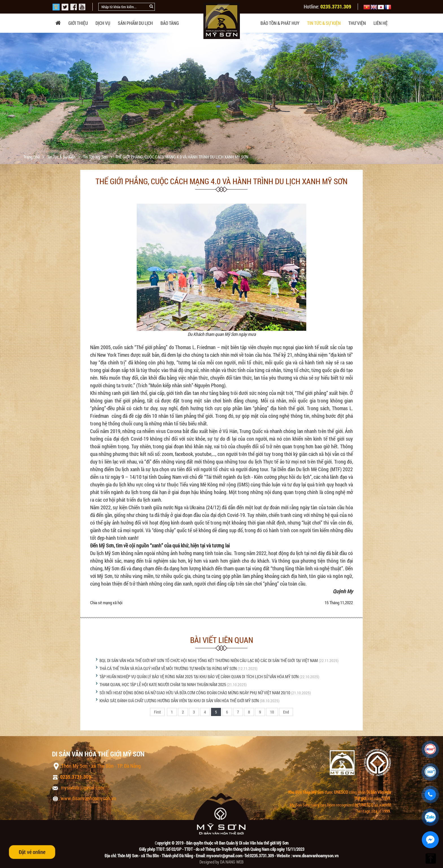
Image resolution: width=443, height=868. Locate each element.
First (157, 712)
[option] (221, 108)
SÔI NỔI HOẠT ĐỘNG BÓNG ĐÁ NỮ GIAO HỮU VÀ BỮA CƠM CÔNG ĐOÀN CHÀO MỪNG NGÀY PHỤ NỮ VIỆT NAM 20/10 (195, 693)
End (286, 712)
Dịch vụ (103, 23)
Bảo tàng (170, 23)
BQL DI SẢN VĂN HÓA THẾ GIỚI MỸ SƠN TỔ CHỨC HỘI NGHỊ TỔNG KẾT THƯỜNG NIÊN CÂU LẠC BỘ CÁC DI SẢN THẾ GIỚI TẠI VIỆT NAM (209, 660)
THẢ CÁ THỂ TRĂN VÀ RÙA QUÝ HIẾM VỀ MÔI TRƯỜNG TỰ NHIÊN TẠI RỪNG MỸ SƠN (168, 668)
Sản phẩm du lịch (135, 23)
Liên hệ (381, 23)
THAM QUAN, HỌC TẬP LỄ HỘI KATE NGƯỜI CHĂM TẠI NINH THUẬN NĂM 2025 (163, 684)
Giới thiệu (78, 23)
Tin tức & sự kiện (324, 23)
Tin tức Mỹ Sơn (96, 157)
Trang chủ (32, 157)
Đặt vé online (32, 852)
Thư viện (357, 23)
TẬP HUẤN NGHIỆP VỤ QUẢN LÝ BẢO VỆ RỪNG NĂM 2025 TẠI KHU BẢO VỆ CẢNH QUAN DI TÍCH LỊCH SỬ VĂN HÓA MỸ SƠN (199, 676)
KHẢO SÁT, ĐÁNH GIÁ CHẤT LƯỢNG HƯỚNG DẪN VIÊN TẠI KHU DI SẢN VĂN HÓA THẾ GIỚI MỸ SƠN (179, 701)
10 (272, 712)
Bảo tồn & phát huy (280, 23)
